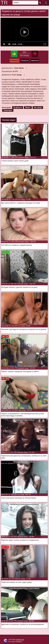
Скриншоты (25, 61)
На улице (38, 107)
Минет (28, 107)
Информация (14, 61)
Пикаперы (8, 110)
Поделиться (35, 61)
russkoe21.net (20, 640)
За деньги (18, 107)
